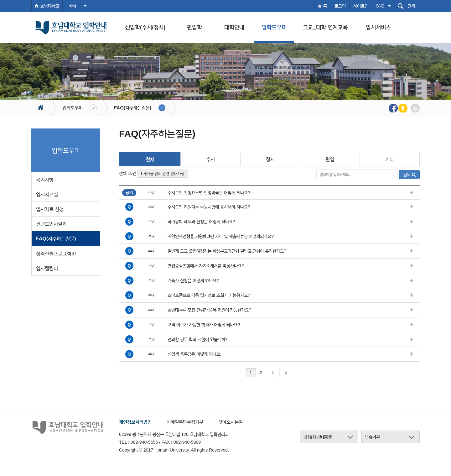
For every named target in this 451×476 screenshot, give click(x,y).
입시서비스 (378, 27)
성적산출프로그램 (56, 254)
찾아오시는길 (231, 422)
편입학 (194, 27)
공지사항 (45, 180)
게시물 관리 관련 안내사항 (163, 174)
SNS (383, 6)
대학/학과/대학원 (318, 437)
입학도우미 (274, 27)
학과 (78, 6)
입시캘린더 (47, 268)
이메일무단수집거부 (185, 422)
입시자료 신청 (50, 209)
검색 (409, 175)
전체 (150, 159)
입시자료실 (47, 194)
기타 (390, 159)
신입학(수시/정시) (145, 27)
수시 (210, 159)
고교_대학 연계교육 (325, 27)
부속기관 (372, 437)
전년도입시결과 (51, 224)
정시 (270, 159)
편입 (330, 159)
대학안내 (234, 27)
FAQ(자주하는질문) (133, 108)
